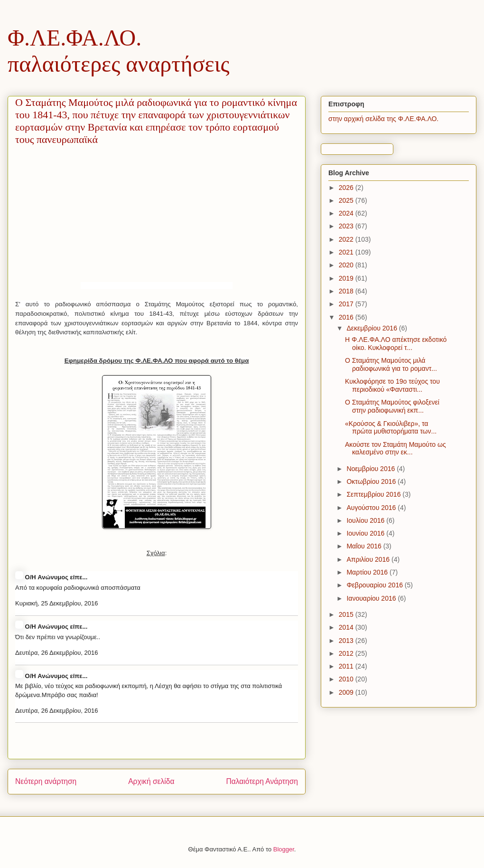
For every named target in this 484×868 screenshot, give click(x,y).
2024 (347, 213)
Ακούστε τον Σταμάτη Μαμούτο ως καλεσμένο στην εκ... (396, 448)
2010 (347, 679)
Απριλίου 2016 (369, 559)
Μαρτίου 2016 (368, 572)
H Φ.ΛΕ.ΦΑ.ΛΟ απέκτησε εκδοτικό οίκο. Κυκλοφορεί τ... (396, 344)
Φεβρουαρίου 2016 (375, 585)
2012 (347, 653)
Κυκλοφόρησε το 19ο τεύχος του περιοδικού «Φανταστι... (392, 385)
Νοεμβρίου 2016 (372, 469)
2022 (347, 239)
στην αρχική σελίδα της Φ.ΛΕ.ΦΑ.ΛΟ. (383, 119)
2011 (347, 666)
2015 (347, 614)
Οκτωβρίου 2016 (372, 481)
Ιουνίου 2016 (366, 533)
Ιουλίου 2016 (366, 520)
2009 (347, 692)
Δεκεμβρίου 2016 (372, 328)
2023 (347, 226)
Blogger (284, 849)
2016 (347, 317)
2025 (347, 200)
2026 (347, 188)
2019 (347, 278)
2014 (347, 627)
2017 (347, 304)
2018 (347, 291)
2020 (347, 265)
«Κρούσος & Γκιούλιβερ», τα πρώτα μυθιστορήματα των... (391, 428)
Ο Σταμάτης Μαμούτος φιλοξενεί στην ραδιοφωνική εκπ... (392, 406)
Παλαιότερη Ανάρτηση (262, 781)
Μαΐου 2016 (365, 546)
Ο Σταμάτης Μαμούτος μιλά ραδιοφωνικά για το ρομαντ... (391, 364)
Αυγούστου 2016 (372, 508)
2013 (347, 641)
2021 (347, 252)
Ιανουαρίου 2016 (372, 598)
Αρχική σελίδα (151, 781)
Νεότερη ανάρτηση (46, 781)
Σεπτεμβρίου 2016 (374, 494)
